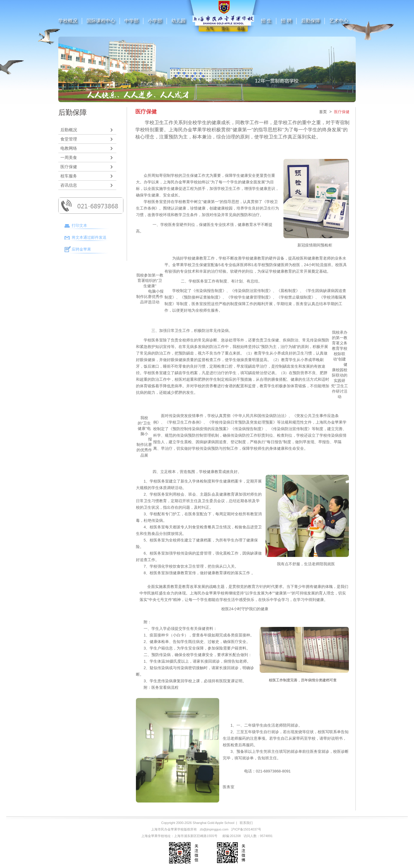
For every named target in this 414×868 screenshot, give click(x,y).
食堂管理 (69, 139)
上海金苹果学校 (153, 836)
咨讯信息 (69, 185)
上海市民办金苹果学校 (167, 829)
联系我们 (246, 823)
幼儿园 (178, 21)
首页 (323, 112)
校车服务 (69, 176)
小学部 (155, 21)
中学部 (131, 21)
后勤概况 (69, 130)
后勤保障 (310, 21)
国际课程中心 (101, 21)
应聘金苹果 (81, 249)
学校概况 (68, 21)
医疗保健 (69, 167)
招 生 (266, 21)
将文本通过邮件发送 (89, 237)
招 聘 (286, 21)
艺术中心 (339, 21)
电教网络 (69, 148)
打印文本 (79, 225)
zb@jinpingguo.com (214, 829)
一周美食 (69, 157)
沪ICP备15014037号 (246, 829)
